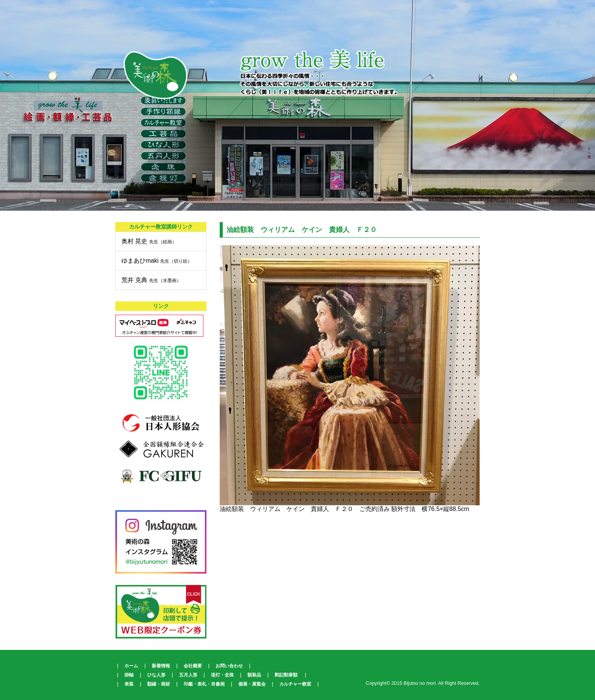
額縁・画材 (159, 684)
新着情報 (161, 666)
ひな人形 (156, 675)
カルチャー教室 (295, 684)
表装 (129, 684)
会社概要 (193, 666)
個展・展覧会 (252, 684)
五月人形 (188, 675)
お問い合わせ (229, 666)
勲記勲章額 (286, 675)
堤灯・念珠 (222, 675)
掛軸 (129, 675)
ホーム (131, 666)
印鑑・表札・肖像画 (204, 684)
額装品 (254, 675)
